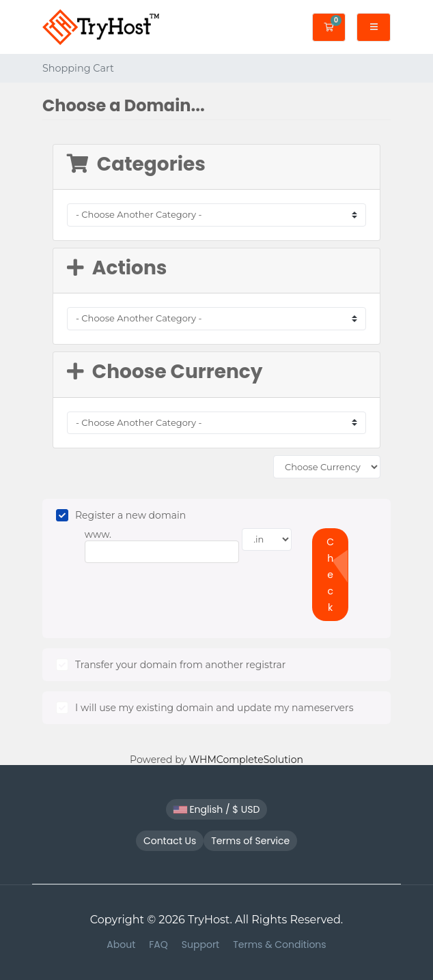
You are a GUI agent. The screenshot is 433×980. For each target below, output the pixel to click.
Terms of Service (250, 841)
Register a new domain (121, 515)
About (121, 945)
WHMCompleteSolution (246, 760)
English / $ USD (217, 809)
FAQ (158, 945)
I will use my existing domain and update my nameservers (205, 708)
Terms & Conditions (279, 945)
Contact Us (170, 841)
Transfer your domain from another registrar (171, 665)
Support (200, 945)
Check (330, 575)
